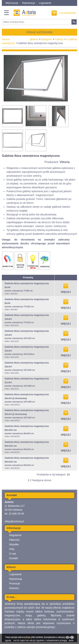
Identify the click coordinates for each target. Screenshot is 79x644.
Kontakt (14, 558)
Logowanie (45, 3)
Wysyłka (14, 544)
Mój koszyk (12, 3)
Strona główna (20, 39)
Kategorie (46, 39)
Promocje (15, 584)
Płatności (14, 540)
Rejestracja (28, 3)
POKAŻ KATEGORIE (39, 32)
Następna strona (42, 480)
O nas (13, 554)
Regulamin (15, 535)
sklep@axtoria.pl (14, 521)
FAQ (12, 549)
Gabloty (59, 39)
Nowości (14, 588)
